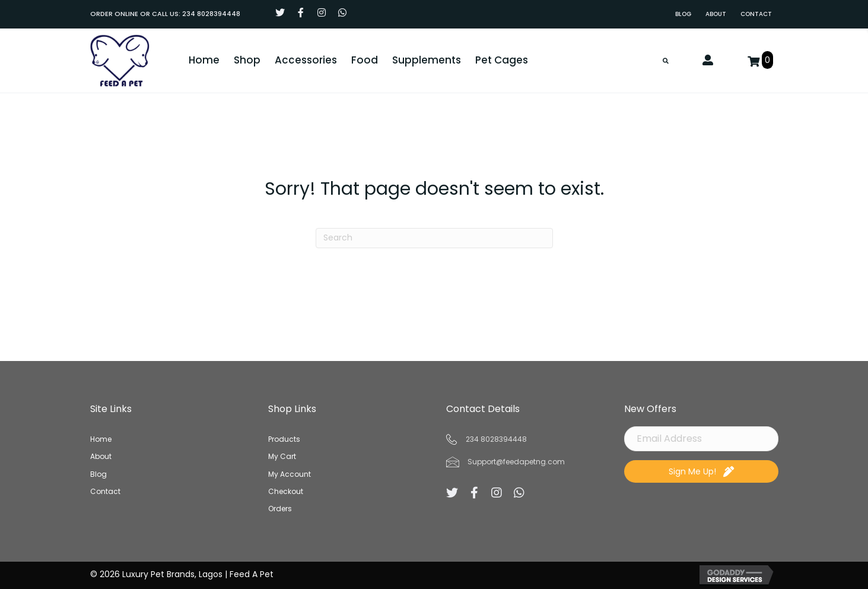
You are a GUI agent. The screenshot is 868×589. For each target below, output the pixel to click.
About (101, 456)
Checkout (286, 491)
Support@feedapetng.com (516, 462)
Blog (98, 474)
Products (284, 439)
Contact (105, 491)
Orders (280, 509)
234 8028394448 (211, 14)
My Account (290, 474)
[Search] (434, 238)
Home (101, 439)
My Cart (282, 456)
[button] (280, 12)
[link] (683, 14)
